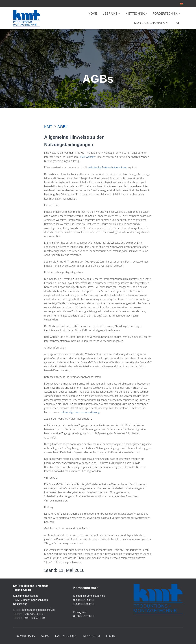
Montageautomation (152, 23)
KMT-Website (87, 157)
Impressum (91, 636)
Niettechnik (136, 14)
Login (111, 636)
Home (93, 14)
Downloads (25, 636)
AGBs (45, 636)
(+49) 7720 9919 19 (34, 618)
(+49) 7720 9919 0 (33, 614)
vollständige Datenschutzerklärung (108, 167)
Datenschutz (66, 636)
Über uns (111, 14)
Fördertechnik (166, 14)
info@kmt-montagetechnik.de (38, 610)
